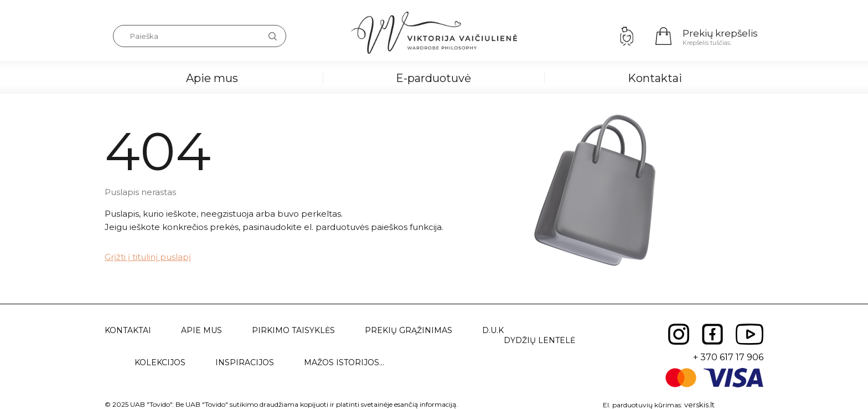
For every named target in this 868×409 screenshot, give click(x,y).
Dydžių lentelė (539, 340)
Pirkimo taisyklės (293, 330)
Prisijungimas (627, 36)
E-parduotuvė (433, 78)
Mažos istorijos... (344, 362)
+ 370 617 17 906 (728, 357)
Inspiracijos (245, 362)
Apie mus (212, 78)
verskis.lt (699, 405)
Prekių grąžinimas (409, 330)
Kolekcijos (160, 362)
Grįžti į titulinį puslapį (148, 257)
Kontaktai (655, 78)
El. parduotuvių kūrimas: (643, 405)
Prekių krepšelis (720, 33)
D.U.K (493, 330)
